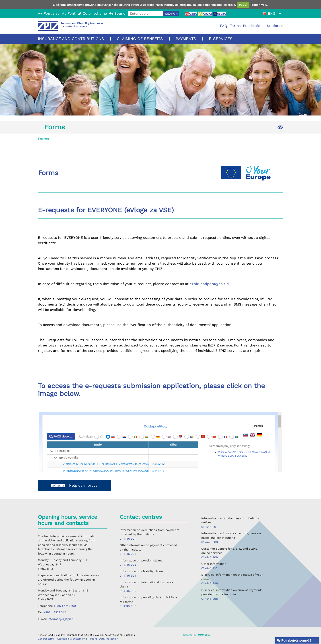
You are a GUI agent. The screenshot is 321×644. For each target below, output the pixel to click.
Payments (186, 39)
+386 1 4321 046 (55, 612)
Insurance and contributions (71, 39)
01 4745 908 (210, 542)
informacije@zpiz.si (61, 619)
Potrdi (243, 5)
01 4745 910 (209, 568)
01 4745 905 (128, 591)
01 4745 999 (210, 583)
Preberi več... (259, 5)
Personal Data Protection (103, 639)
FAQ (224, 26)
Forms (235, 26)
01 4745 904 (128, 576)
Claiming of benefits (140, 39)
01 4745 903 (128, 565)
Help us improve (74, 485)
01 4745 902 (128, 554)
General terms (47, 639)
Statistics (275, 26)
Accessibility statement (72, 639)
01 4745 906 (128, 606)
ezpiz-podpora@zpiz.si (209, 284)
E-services (221, 39)
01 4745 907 (209, 527)
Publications (254, 26)
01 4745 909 (210, 557)
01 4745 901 (128, 539)
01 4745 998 (210, 599)
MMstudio (204, 635)
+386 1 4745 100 (65, 606)
